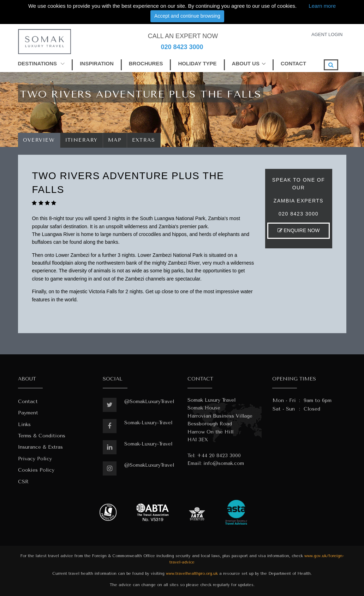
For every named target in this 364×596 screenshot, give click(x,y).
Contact (28, 402)
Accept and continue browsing (187, 16)
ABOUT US (246, 63)
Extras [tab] (144, 140)
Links (24, 424)
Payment (28, 413)
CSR (23, 482)
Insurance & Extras (40, 447)
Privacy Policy (35, 459)
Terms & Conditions (42, 436)
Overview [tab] (39, 140)
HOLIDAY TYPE (197, 63)
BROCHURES (146, 63)
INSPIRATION (97, 63)
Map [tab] (115, 140)
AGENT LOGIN (327, 34)
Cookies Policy (36, 470)
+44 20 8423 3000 (219, 456)
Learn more (322, 6)
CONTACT (293, 63)
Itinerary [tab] (82, 140)
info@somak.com (224, 463)
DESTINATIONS (41, 63)
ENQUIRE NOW (299, 230)
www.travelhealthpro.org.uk (192, 574)
